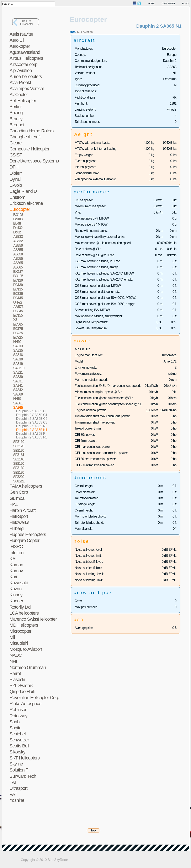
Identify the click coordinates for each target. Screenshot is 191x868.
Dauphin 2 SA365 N (31, 426)
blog (185, 4)
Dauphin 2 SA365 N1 (32, 430)
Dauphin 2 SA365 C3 (32, 422)
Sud (80, 32)
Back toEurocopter (27, 22)
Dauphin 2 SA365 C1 (32, 415)
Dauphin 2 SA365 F (31, 434)
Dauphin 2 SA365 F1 (32, 437)
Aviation (88, 32)
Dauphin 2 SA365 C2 (32, 419)
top (93, 830)
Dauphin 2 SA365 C (31, 411)
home (151, 4)
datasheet (168, 4)
